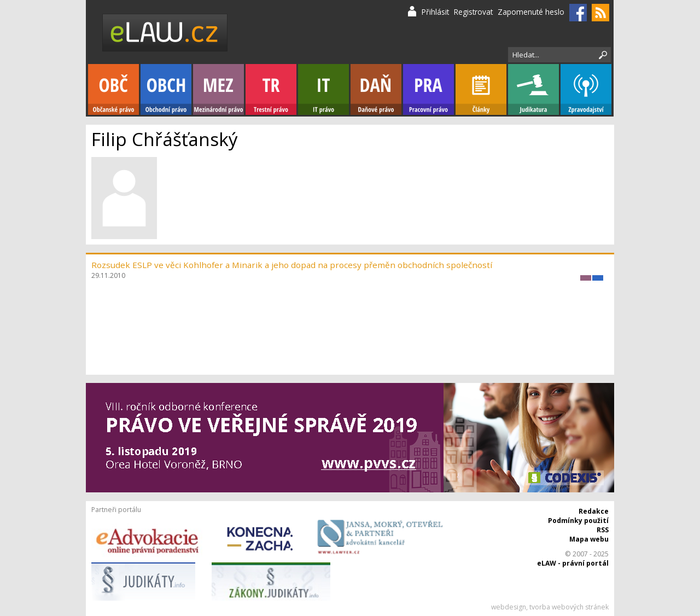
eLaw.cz (165, 33)
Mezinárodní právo (218, 89)
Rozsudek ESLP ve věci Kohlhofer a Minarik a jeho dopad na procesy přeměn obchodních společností (292, 265)
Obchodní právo (166, 89)
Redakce (594, 511)
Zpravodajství (586, 89)
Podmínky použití (578, 521)
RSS (603, 530)
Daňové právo (376, 89)
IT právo (323, 89)
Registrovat (473, 12)
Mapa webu (589, 539)
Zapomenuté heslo (531, 12)
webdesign (509, 607)
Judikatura (533, 89)
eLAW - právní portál (573, 563)
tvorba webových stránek (569, 607)
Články (481, 89)
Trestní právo (271, 89)
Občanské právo (113, 89)
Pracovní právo (428, 89)
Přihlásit (435, 12)
